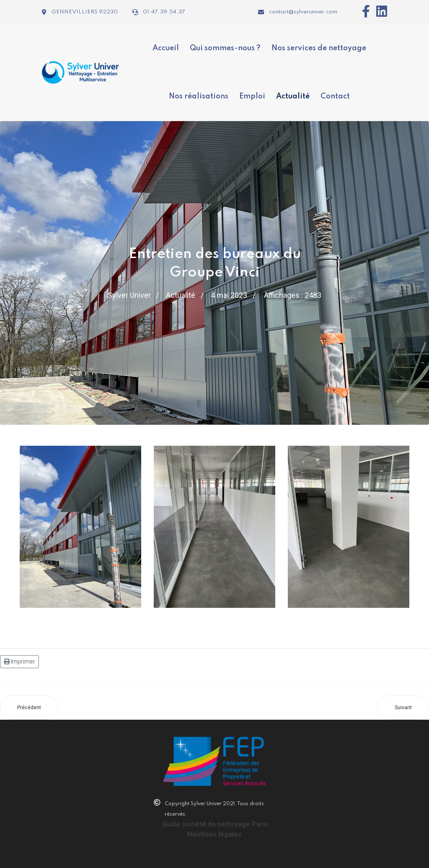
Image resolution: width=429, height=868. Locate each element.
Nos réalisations (199, 96)
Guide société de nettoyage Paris (215, 823)
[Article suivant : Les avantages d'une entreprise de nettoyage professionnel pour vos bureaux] (403, 707)
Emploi (252, 96)
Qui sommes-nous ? (225, 48)
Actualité (293, 96)
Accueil (166, 48)
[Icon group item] (363, 12)
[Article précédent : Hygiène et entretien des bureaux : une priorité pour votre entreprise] (29, 707)
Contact (335, 96)
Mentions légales (214, 833)
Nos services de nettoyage (319, 48)
